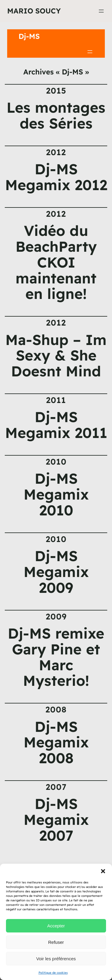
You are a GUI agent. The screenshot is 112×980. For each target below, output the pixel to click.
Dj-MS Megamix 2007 (56, 819)
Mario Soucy (34, 11)
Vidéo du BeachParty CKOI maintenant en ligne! (56, 262)
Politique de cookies (53, 973)
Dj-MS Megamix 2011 (56, 425)
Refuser (56, 942)
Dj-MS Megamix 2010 (56, 494)
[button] (103, 871)
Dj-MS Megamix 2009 (56, 572)
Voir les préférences (56, 959)
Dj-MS (29, 36)
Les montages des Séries (56, 115)
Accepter (56, 926)
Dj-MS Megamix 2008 (56, 742)
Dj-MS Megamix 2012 (56, 177)
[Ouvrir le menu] (101, 11)
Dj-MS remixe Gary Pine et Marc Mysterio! (56, 657)
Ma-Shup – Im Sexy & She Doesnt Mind (56, 355)
